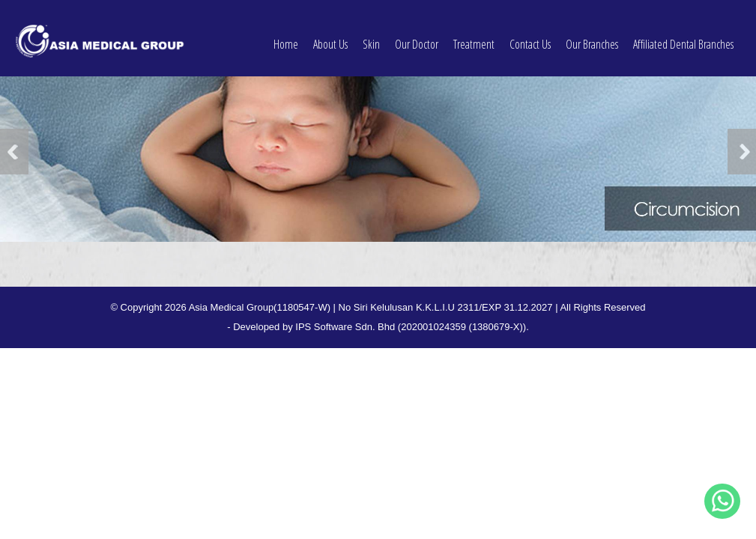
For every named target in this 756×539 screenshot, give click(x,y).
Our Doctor (417, 36)
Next (742, 152)
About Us (330, 36)
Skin (371, 36)
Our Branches (592, 36)
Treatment (474, 36)
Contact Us (530, 36)
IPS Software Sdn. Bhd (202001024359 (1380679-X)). (412, 327)
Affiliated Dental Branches (683, 36)
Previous (14, 152)
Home (286, 36)
